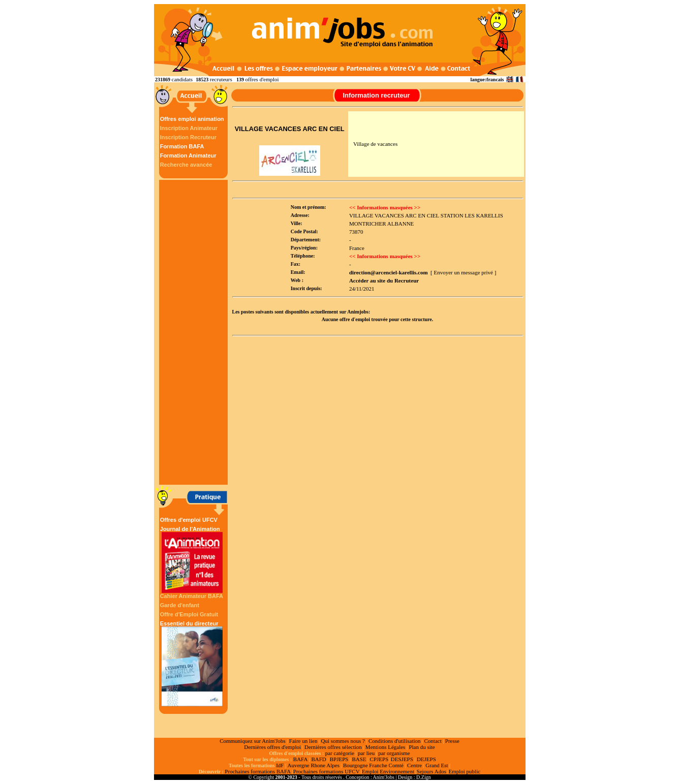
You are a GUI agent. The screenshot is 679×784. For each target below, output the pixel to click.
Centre (414, 765)
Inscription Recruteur (188, 137)
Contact (433, 741)
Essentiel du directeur (192, 663)
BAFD (318, 759)
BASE (359, 759)
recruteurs (221, 79)
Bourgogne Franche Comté (373, 765)
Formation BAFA (182, 146)
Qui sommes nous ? (343, 741)
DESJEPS (402, 759)
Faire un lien (303, 741)
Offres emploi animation (192, 119)
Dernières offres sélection (333, 747)
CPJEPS (379, 759)
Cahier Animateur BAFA (192, 596)
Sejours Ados (431, 771)
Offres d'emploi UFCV (189, 520)
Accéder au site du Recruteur (384, 280)
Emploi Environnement (388, 771)
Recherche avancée (186, 165)
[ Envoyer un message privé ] (463, 272)
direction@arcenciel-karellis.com (389, 272)
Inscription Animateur (189, 128)
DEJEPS (426, 759)
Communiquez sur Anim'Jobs (253, 741)
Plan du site (422, 747)
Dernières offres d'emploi (272, 747)
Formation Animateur (188, 155)
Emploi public (464, 771)
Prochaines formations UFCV (327, 771)
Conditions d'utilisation (395, 741)
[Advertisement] (195, 332)
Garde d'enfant (180, 605)
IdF (280, 765)
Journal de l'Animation (192, 559)
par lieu (366, 753)
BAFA (301, 759)
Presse (452, 741)
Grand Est (437, 765)
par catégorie (340, 753)
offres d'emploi (262, 79)
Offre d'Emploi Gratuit (189, 614)
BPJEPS (339, 759)
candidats (182, 79)
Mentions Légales (385, 747)
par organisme (394, 753)
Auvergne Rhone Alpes (313, 765)
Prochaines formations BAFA (258, 771)
